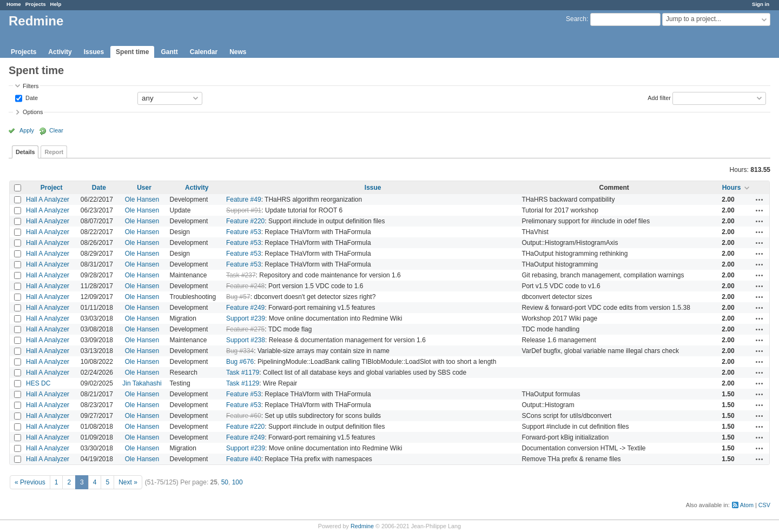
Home (14, 4)
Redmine (362, 526)
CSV (764, 505)
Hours (732, 188)
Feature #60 (244, 416)
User (144, 188)
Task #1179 (243, 373)
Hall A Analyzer (48, 199)
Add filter (659, 97)
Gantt (169, 52)
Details (25, 152)
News (238, 52)
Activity (60, 52)
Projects (36, 4)
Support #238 (246, 340)
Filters (31, 86)
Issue (373, 188)
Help (56, 4)
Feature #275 (245, 329)
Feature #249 (245, 308)
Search (576, 19)
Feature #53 (244, 232)
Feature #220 (245, 221)
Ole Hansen (142, 199)
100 (237, 482)
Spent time (132, 52)
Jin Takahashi (142, 383)
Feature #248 (245, 286)
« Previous (30, 482)
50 (225, 482)
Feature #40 (244, 459)
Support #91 (244, 210)
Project (52, 188)
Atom (747, 505)
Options (33, 112)
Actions (760, 199)
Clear (56, 130)
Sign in (761, 4)
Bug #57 (238, 297)
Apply (27, 130)
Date (31, 97)
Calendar (204, 52)
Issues (94, 52)
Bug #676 (240, 362)
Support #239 (246, 318)
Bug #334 (240, 351)
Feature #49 (244, 199)
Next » (128, 482)
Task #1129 (243, 383)
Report (54, 152)
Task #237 (241, 275)
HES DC (38, 383)
